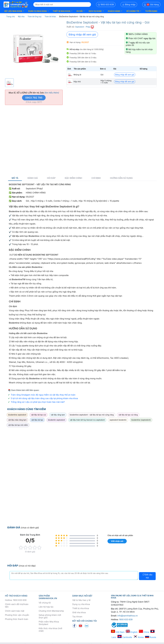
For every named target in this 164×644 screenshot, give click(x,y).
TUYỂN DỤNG (151, 11)
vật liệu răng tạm (58, 415)
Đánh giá (33, 178)
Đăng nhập (129, 4)
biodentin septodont (57, 420)
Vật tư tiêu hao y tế (81, 600)
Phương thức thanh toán (17, 619)
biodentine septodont (17, 415)
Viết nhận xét (117, 541)
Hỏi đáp (51, 178)
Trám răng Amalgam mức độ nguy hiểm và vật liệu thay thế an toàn (43, 395)
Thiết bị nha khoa (81, 608)
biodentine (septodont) (141, 420)
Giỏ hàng (151, 5)
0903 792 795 (34, 98)
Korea (139, 637)
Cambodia (125, 637)
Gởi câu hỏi (147, 576)
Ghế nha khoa (79, 612)
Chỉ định (96, 178)
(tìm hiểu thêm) (52, 93)
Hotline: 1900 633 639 (16, 600)
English (132, 632)
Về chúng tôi (45, 603)
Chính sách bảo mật (15, 611)
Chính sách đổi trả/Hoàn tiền (17, 605)
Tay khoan (77, 617)
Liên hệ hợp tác (46, 607)
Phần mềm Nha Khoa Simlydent (49, 623)
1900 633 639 (106, 4)
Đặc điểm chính (73, 178)
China (144, 632)
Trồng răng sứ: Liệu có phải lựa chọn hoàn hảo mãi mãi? (38, 402)
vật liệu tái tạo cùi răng (128, 415)
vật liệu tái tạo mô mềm (18, 425)
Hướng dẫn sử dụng (121, 178)
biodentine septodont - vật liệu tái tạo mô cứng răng (92, 415)
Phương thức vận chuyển (17, 615)
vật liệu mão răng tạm (17, 420)
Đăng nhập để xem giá (82, 35)
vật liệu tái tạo (37, 420)
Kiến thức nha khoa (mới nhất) (50, 630)
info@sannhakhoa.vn (128, 616)
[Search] (62, 4)
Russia (151, 637)
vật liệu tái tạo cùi (39, 415)
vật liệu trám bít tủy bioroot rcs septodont (87, 420)
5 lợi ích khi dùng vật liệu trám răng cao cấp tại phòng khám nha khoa (44, 398)
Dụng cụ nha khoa (81, 604)
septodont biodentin (118, 420)
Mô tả (15, 178)
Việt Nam (118, 632)
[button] (14, 11)
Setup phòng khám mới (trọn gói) (50, 616)
